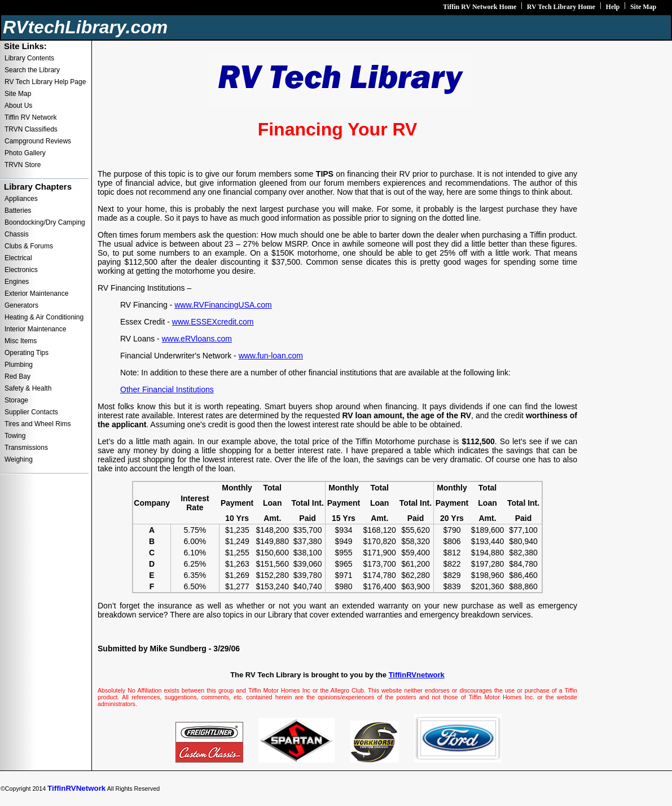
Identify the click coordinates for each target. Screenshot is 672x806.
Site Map (643, 7)
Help (613, 7)
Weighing (19, 459)
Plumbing (19, 365)
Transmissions (26, 448)
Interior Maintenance (35, 329)
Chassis (17, 234)
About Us (18, 106)
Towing (15, 436)
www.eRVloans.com (197, 339)
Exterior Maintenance (36, 294)
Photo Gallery (25, 153)
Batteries (18, 211)
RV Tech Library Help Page (45, 82)
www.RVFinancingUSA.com (223, 305)
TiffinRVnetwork (417, 675)
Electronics (21, 270)
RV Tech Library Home (561, 7)
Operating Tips (27, 353)
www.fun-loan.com (271, 356)
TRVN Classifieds (31, 129)
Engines (17, 282)
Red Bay (17, 376)
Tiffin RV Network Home (480, 7)
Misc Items (21, 341)
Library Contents (29, 58)
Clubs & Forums (29, 246)
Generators (21, 305)
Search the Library (32, 70)
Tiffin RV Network (30, 117)
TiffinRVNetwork (76, 788)
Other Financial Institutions (167, 389)
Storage (16, 400)
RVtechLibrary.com (85, 27)
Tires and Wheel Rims (38, 424)
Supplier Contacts (31, 412)
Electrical (18, 258)
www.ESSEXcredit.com (213, 322)
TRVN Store (23, 165)
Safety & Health (28, 388)
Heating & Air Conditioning (44, 317)
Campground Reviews (38, 141)
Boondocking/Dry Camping (45, 222)
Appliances (21, 199)
